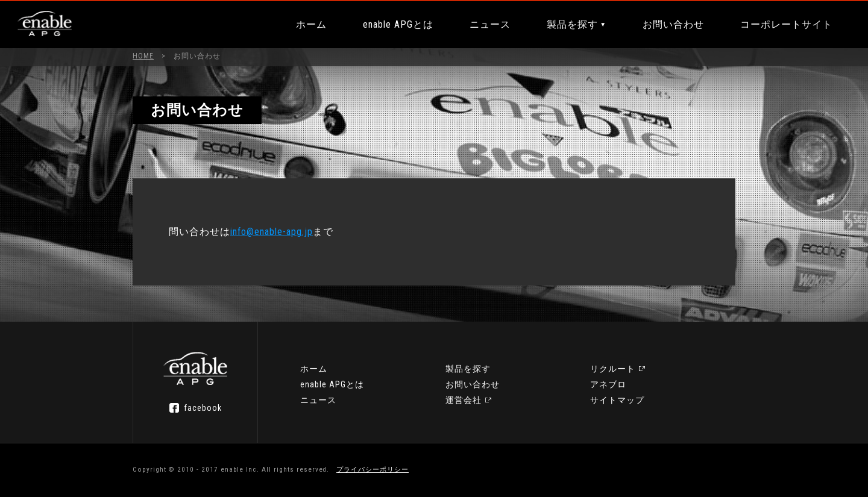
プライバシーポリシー (373, 470)
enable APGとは (398, 24)
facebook (203, 408)
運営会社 (464, 400)
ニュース (490, 24)
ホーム (311, 24)
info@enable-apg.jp (272, 232)
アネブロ (608, 384)
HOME (143, 56)
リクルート (613, 369)
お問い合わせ (673, 24)
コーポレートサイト (786, 24)
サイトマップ (617, 400)
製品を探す (572, 24)
